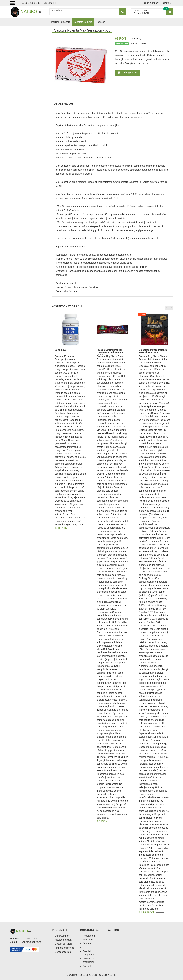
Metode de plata (63, 940)
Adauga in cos (130, 72)
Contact (167, 3)
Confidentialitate (63, 952)
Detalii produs (64, 104)
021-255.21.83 (31, 3)
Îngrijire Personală (61, 22)
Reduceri (100, 22)
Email (49, 3)
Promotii (87, 943)
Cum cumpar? (152, 3)
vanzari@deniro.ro (31, 942)
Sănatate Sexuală (83, 22)
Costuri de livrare (64, 944)
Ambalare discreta (64, 948)
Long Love (61, 350)
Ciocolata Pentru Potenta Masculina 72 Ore (153, 351)
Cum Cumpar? (62, 936)
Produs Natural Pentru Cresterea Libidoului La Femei (110, 353)
